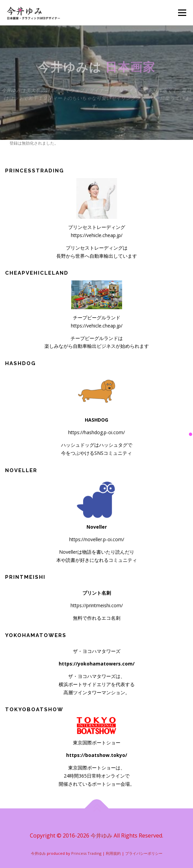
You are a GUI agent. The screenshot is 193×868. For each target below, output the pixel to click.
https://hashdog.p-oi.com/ (96, 432)
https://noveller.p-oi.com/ (97, 539)
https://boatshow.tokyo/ (97, 755)
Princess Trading (86, 853)
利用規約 (113, 853)
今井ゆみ (101, 835)
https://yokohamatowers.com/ (97, 664)
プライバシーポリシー (144, 853)
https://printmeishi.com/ (97, 605)
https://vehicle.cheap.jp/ (97, 235)
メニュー (182, 13)
